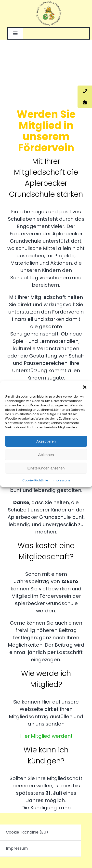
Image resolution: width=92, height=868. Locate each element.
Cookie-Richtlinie (35, 480)
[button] (85, 387)
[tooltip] (85, 91)
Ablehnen (46, 455)
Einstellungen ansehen (46, 468)
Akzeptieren (46, 441)
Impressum (61, 480)
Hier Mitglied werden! (46, 736)
